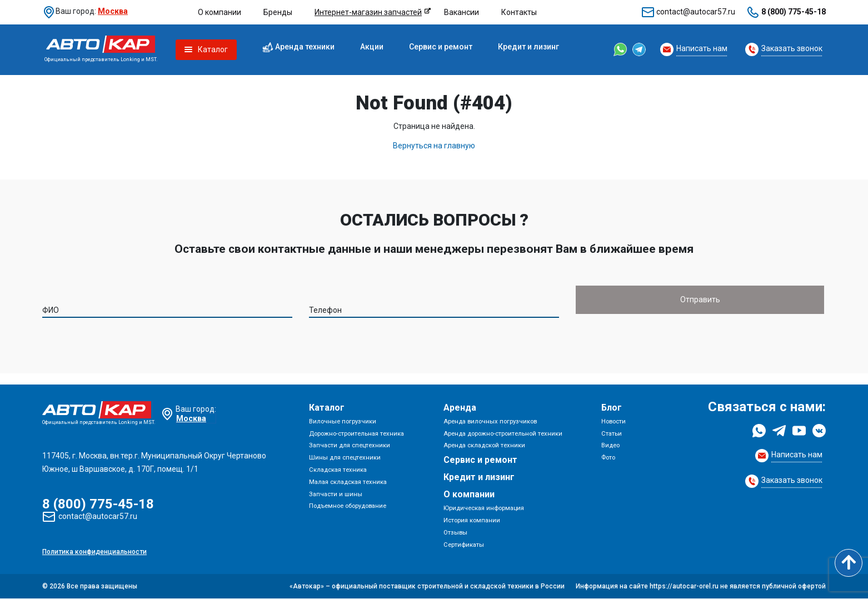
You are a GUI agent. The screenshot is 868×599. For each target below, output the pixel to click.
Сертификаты (464, 545)
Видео (610, 446)
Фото (608, 458)
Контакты (519, 12)
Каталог (327, 408)
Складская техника (338, 470)
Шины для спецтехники (345, 458)
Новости (613, 421)
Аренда (460, 408)
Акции (372, 47)
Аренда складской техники (484, 446)
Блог (612, 408)
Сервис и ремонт (441, 47)
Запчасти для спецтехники (350, 446)
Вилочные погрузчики (343, 421)
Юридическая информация (484, 508)
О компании (220, 12)
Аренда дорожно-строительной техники (503, 434)
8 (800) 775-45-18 (794, 12)
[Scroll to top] (849, 563)
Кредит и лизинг (528, 47)
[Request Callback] (694, 49)
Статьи (612, 434)
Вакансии (462, 12)
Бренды (278, 12)
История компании (472, 520)
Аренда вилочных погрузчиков (490, 421)
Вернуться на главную (434, 146)
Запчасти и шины (336, 494)
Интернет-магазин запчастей (368, 12)
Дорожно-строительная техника (356, 434)
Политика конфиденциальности (94, 552)
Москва (113, 11)
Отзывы (455, 533)
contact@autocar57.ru (696, 12)
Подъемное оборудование (348, 506)
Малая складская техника (348, 482)
